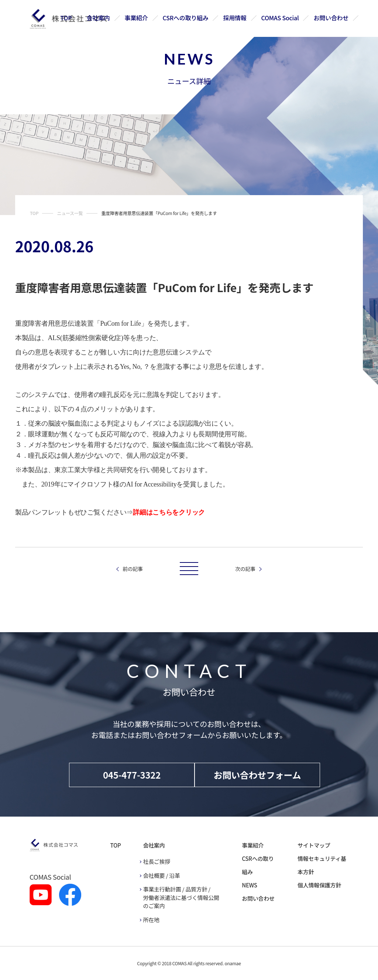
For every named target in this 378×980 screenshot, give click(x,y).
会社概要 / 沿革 (161, 875)
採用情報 (235, 18)
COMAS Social (280, 18)
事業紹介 (137, 18)
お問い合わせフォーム (257, 775)
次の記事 (245, 569)
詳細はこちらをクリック (169, 512)
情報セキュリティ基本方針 (322, 865)
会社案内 (99, 18)
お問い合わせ (331, 18)
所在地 (151, 920)
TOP (67, 18)
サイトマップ (314, 845)
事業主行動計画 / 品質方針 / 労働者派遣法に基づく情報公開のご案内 (181, 897)
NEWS (249, 885)
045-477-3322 (132, 775)
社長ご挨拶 (157, 861)
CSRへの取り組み (186, 18)
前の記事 (133, 569)
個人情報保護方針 (319, 885)
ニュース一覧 (70, 213)
